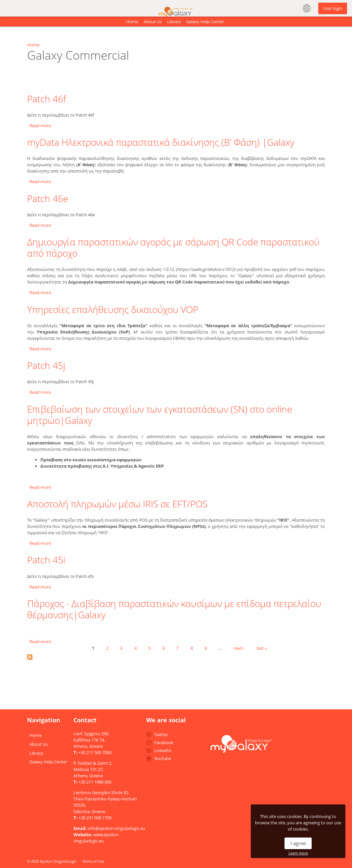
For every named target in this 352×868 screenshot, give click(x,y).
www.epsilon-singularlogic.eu (96, 838)
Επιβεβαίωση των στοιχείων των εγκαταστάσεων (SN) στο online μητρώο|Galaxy (160, 415)
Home (132, 22)
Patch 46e (48, 198)
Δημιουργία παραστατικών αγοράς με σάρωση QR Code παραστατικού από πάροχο (173, 247)
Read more (40, 126)
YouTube (163, 758)
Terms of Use (93, 861)
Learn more (298, 853)
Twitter (161, 735)
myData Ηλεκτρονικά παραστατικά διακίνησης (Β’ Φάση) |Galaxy (161, 142)
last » (262, 648)
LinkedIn (163, 750)
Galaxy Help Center (205, 22)
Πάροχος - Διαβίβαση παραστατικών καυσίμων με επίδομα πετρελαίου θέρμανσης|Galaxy (174, 609)
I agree (298, 843)
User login (333, 8)
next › (239, 648)
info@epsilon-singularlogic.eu (116, 828)
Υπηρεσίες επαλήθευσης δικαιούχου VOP (113, 309)
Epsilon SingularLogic (58, 861)
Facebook (164, 742)
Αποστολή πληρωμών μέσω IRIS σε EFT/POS (117, 504)
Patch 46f (46, 99)
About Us (153, 22)
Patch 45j (46, 365)
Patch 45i (46, 560)
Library (174, 22)
